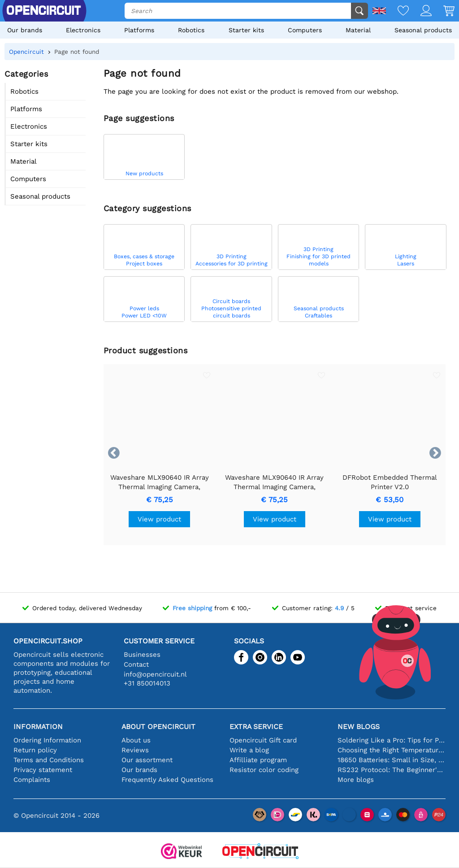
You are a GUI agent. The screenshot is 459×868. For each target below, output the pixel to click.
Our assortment (147, 760)
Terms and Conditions (49, 760)
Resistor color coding (264, 770)
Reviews (135, 750)
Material (358, 30)
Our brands (25, 30)
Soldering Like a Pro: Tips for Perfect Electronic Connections (392, 740)
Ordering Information (47, 740)
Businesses (142, 655)
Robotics (191, 30)
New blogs (359, 727)
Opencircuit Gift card (263, 740)
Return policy (35, 750)
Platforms (139, 30)
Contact (136, 664)
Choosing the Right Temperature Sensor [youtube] (392, 750)
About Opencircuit (158, 727)
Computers (305, 30)
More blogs (356, 780)
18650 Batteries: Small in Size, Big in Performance (392, 760)
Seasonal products (423, 30)
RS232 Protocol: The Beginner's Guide (392, 770)
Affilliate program (258, 760)
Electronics (83, 30)
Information (38, 727)
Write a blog (249, 750)
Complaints (32, 780)
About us (136, 740)
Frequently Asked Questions (167, 780)
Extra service (256, 727)
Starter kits (246, 30)
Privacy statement (43, 770)
